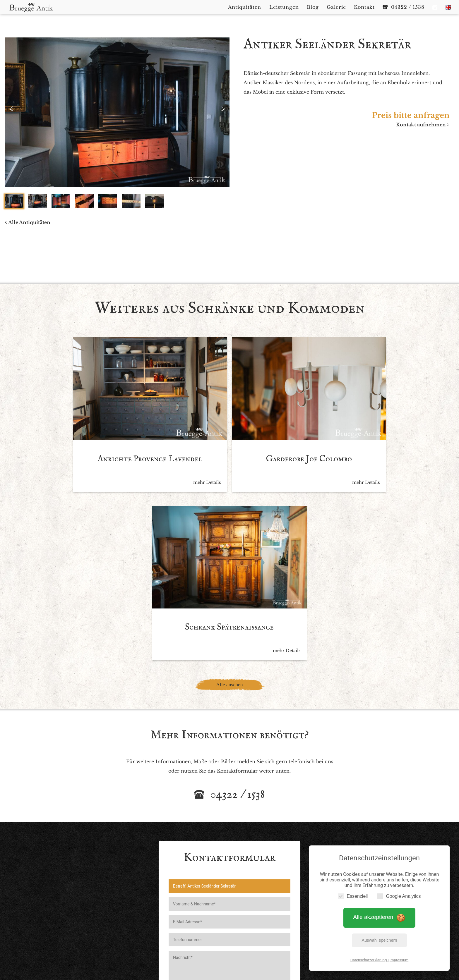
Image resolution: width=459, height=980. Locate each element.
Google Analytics (399, 895)
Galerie (273, 921)
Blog (254, 921)
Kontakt (296, 921)
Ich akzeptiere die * (224, 812)
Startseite (164, 921)
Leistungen (229, 921)
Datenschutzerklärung (369, 959)
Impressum (399, 959)
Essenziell (353, 895)
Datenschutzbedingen (247, 812)
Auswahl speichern (380, 939)
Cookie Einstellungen (276, 931)
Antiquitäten (196, 921)
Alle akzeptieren (380, 916)
